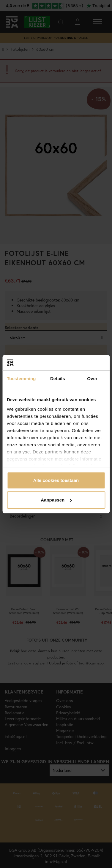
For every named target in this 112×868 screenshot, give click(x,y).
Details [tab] (58, 379)
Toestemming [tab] (21, 379)
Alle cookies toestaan (56, 480)
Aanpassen (56, 500)
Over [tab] (92, 379)
